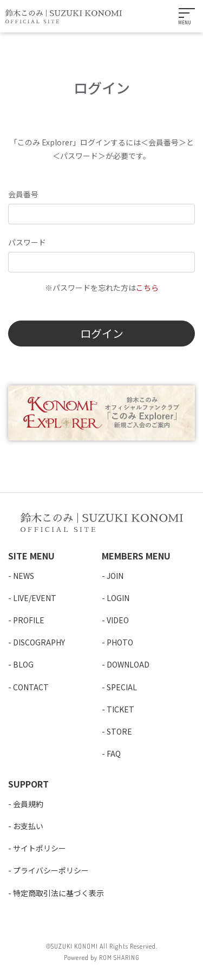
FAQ (114, 754)
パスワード (27, 242)
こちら (147, 288)
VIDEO (118, 620)
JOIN (115, 576)
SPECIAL (122, 687)
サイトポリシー (40, 848)
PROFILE (29, 620)
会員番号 (23, 194)
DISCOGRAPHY (39, 642)
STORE (119, 731)
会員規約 (28, 804)
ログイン (102, 333)
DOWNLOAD (128, 664)
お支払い (28, 826)
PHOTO (120, 642)
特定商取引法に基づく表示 (58, 893)
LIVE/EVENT (35, 598)
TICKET (120, 709)
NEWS (24, 576)
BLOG (23, 664)
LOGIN (118, 598)
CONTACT (31, 687)
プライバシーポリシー (51, 870)
